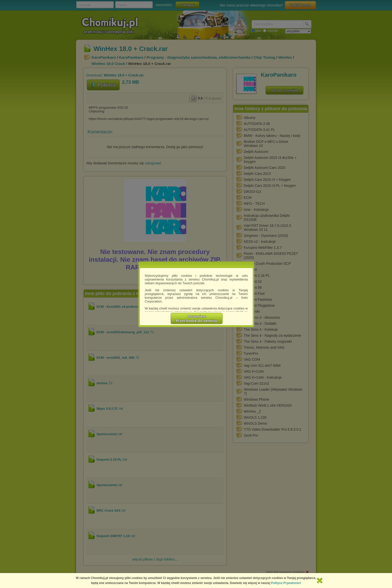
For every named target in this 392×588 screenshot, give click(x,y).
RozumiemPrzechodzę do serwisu (197, 318)
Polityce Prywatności (286, 583)
